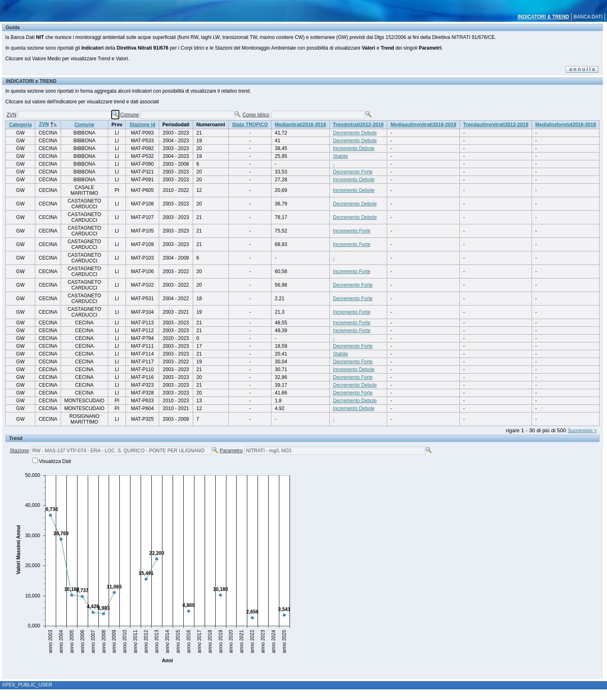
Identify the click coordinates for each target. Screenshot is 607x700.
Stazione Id (142, 125)
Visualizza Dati (55, 461)
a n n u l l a (582, 69)
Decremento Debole (355, 133)
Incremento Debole (354, 148)
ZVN (11, 115)
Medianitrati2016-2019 (300, 125)
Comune (129, 115)
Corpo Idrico (256, 115)
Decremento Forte (353, 172)
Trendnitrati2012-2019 (358, 125)
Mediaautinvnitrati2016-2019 (423, 125)
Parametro (231, 451)
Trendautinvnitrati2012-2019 (496, 125)
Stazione (19, 451)
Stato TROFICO (250, 125)
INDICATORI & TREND (543, 17)
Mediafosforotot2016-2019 (566, 125)
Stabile (341, 156)
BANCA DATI (588, 17)
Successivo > (582, 431)
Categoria (20, 125)
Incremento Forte (352, 231)
